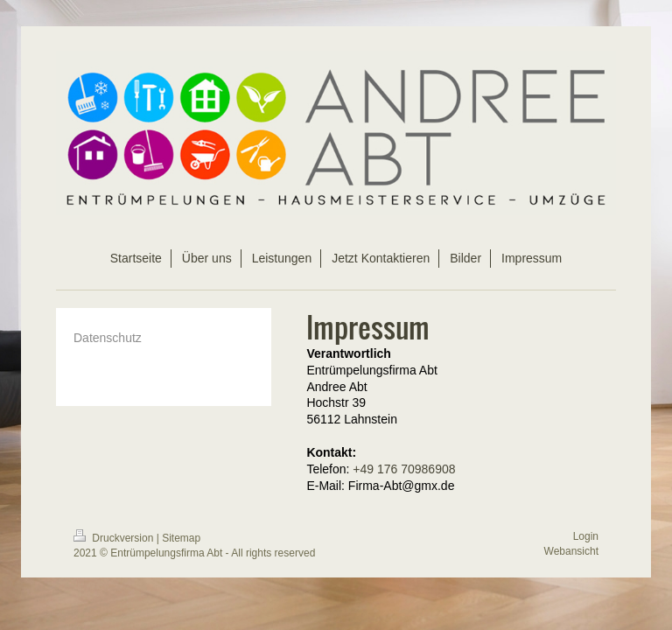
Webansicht (571, 551)
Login (586, 536)
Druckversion (115, 538)
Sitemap (181, 538)
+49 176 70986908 (404, 469)
